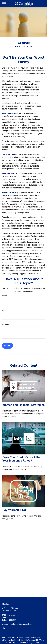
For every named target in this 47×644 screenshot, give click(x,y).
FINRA (24, 643)
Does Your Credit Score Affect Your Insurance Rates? (22, 459)
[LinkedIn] (4, 628)
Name (4, 296)
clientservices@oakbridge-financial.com (17, 624)
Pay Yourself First (14, 510)
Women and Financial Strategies (23, 405)
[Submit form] (7, 346)
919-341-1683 (13, 608)
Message (6, 324)
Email (4, 310)
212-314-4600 (8, 643)
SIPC (28, 643)
